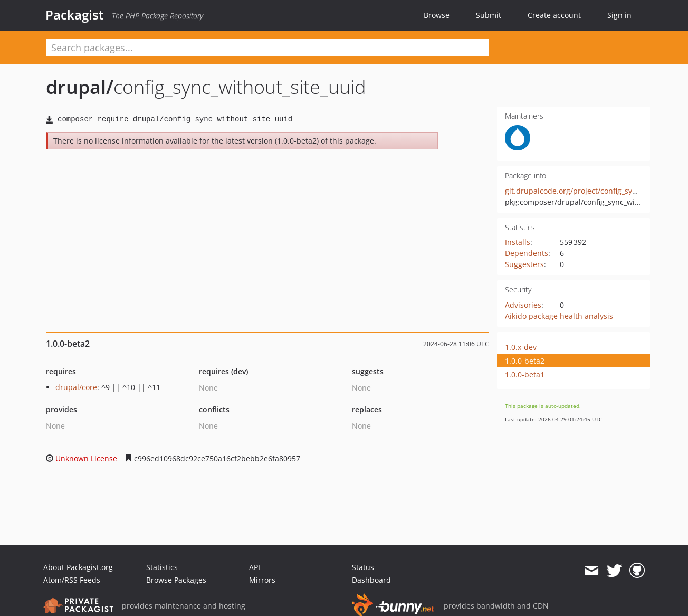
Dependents (527, 253)
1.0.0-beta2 (525, 361)
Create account (554, 15)
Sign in (619, 15)
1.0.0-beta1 (525, 375)
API (255, 567)
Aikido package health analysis (559, 316)
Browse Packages (176, 580)
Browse (437, 15)
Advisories (523, 305)
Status (363, 567)
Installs (518, 242)
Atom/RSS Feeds (72, 580)
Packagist (75, 15)
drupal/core (76, 387)
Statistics (162, 567)
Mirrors (262, 580)
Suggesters (524, 264)
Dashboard (371, 580)
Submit (489, 15)
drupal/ (80, 87)
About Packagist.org (78, 567)
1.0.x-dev (521, 347)
